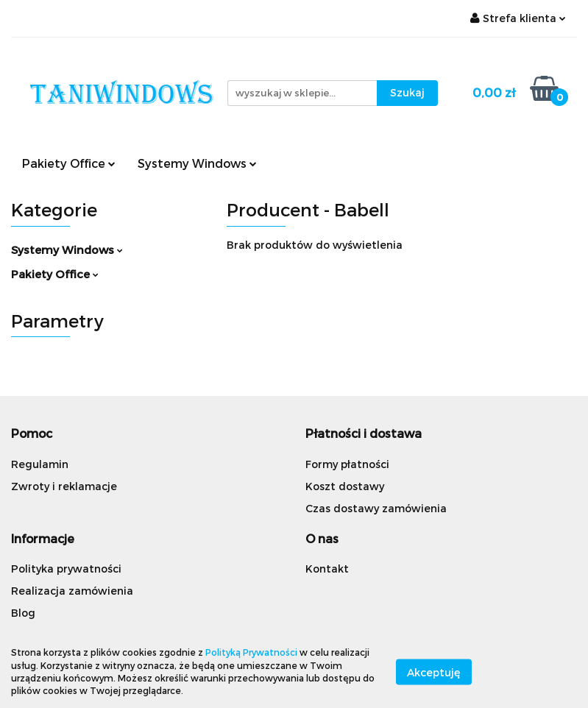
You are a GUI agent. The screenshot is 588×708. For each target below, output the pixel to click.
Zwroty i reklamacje (64, 486)
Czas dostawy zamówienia (376, 508)
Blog (23, 613)
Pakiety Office (69, 163)
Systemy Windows (197, 163)
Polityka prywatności (66, 569)
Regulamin (40, 464)
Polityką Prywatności (251, 652)
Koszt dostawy (345, 486)
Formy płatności (347, 464)
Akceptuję (434, 672)
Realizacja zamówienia (72, 591)
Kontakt (327, 569)
